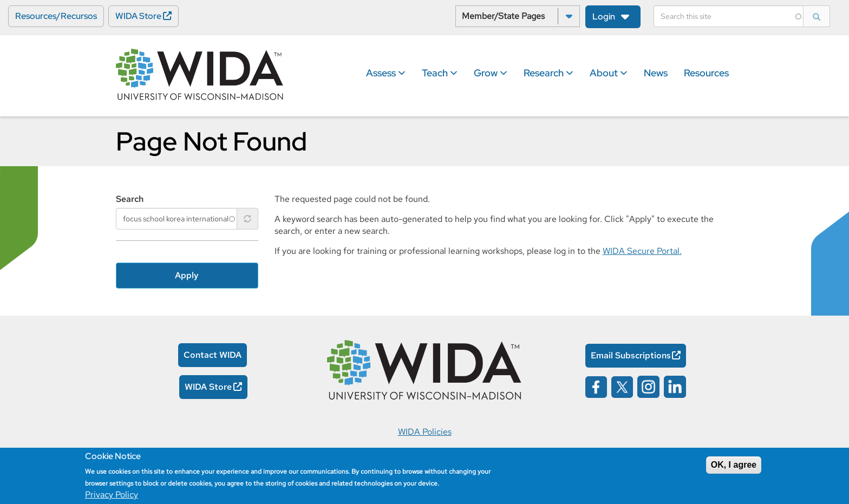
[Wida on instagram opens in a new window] (648, 386)
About (609, 73)
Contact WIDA (213, 355)
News (656, 73)
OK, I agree (734, 465)
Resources (706, 73)
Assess (386, 73)
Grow (491, 73)
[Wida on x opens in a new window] (622, 386)
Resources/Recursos (56, 16)
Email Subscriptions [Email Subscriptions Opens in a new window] (631, 355)
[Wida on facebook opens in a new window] (596, 386)
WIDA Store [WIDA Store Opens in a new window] (138, 16)
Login (604, 17)
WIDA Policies (425, 432)
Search (130, 199)
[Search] (729, 16)
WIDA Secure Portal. (642, 251)
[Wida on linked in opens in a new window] (675, 386)
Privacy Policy (112, 495)
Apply (187, 275)
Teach (440, 73)
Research (548, 73)
